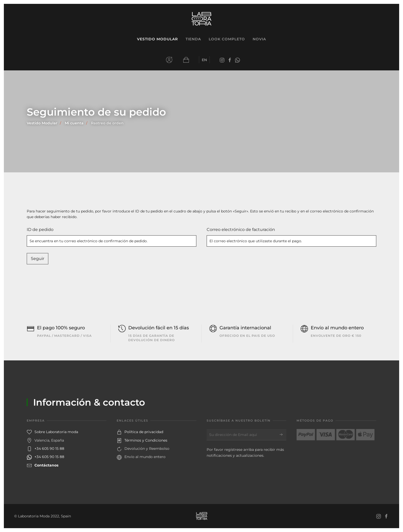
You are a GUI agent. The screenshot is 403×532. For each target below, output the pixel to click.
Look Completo (227, 39)
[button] (186, 60)
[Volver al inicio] (201, 19)
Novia (259, 39)
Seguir (38, 259)
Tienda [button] (193, 39)
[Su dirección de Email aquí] (246, 435)
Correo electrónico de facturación (241, 230)
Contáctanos (46, 465)
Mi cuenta (169, 60)
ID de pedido (40, 230)
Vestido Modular (157, 39)
